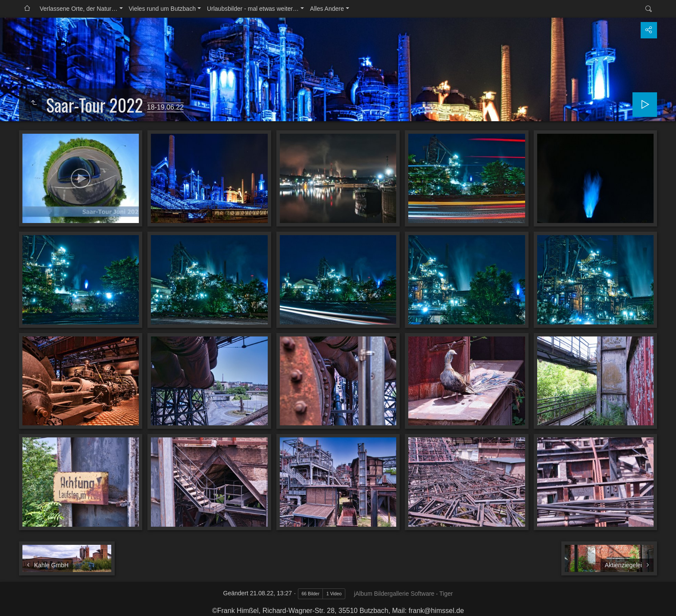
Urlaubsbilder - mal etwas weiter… (253, 9)
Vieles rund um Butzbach (162, 9)
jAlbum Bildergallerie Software (394, 594)
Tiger (446, 594)
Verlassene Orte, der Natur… (79, 9)
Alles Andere (327, 9)
